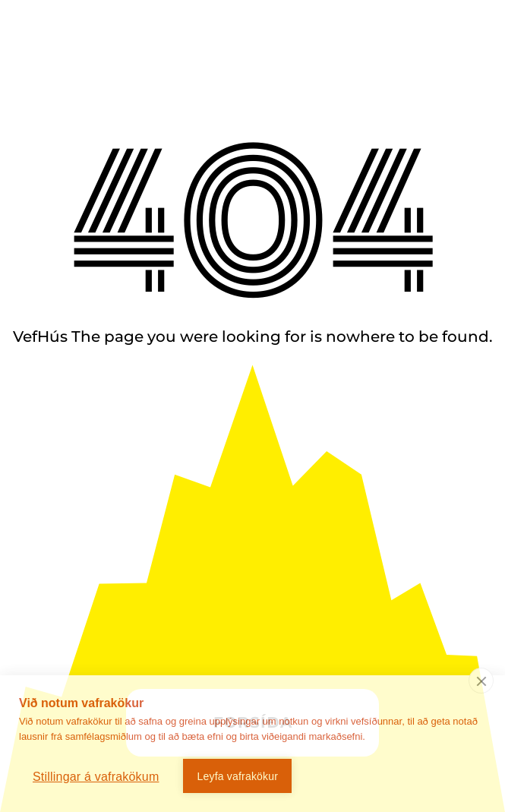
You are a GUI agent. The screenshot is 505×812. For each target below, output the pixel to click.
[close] (481, 681)
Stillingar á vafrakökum (96, 777)
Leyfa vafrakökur (237, 776)
